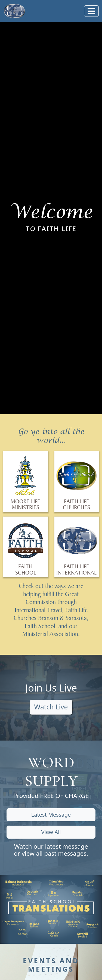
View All (51, 832)
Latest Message (51, 815)
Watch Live (51, 707)
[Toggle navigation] (91, 11)
